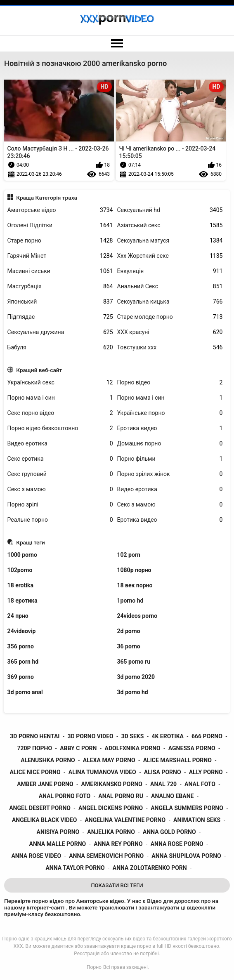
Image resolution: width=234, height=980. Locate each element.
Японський (60, 302)
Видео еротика (60, 444)
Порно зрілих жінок (170, 474)
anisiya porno (58, 832)
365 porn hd (23, 662)
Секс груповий (60, 474)
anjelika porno (111, 832)
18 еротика (22, 601)
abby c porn (78, 748)
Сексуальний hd (170, 210)
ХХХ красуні (170, 332)
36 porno (129, 646)
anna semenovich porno (106, 856)
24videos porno (137, 616)
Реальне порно (60, 520)
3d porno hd (133, 692)
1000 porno (22, 555)
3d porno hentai (35, 736)
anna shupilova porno (186, 856)
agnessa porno (192, 748)
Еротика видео (170, 428)
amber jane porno (45, 784)
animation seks (197, 820)
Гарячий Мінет (60, 256)
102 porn (129, 555)
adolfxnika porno (132, 748)
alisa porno (163, 772)
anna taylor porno (75, 868)
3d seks (133, 736)
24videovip (22, 631)
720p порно (34, 748)
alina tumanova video (102, 772)
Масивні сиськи (60, 271)
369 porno (21, 677)
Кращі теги (31, 542)
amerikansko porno (112, 784)
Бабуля (60, 347)
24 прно (18, 616)
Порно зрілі (60, 505)
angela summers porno (187, 808)
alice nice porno (35, 772)
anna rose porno (177, 844)
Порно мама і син (60, 398)
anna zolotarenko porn (150, 868)
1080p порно (134, 570)
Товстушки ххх (170, 347)
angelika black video (45, 820)
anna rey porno (118, 844)
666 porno (207, 736)
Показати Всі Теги (117, 885)
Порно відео (170, 383)
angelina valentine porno (125, 820)
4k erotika (168, 736)
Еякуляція (170, 271)
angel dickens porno (111, 808)
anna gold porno (169, 832)
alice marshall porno (177, 760)
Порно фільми (170, 459)
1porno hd (130, 601)
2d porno (129, 631)
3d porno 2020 (136, 677)
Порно (94, 967)
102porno (20, 570)
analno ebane (172, 796)
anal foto (200, 784)
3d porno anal (25, 692)
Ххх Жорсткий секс (170, 256)
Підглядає (60, 317)
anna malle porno (58, 844)
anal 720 (163, 784)
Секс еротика (60, 459)
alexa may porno (109, 760)
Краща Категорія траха (47, 198)
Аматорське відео (60, 210)
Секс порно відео (60, 413)
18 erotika (20, 585)
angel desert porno (40, 808)
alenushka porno (48, 760)
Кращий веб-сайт (39, 370)
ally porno (206, 772)
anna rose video (36, 856)
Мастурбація (60, 286)
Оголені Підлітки (60, 225)
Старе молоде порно (170, 317)
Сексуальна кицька (170, 302)
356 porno (21, 646)
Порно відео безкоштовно (60, 428)
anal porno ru (121, 796)
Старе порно (60, 241)
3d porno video (91, 736)
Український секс (60, 383)
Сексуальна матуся (170, 241)
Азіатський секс (170, 225)
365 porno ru (134, 662)
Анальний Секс (170, 286)
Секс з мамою (60, 489)
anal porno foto (65, 796)
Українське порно (170, 413)
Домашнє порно (170, 444)
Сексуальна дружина (60, 332)
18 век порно (135, 585)
